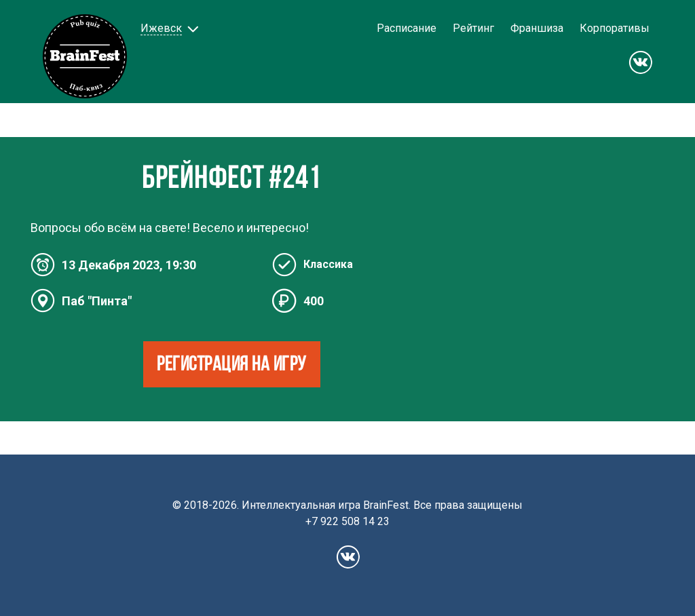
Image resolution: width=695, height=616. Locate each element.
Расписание (407, 28)
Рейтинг (473, 28)
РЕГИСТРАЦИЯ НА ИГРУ (232, 365)
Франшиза (537, 28)
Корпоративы (615, 28)
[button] (168, 28)
